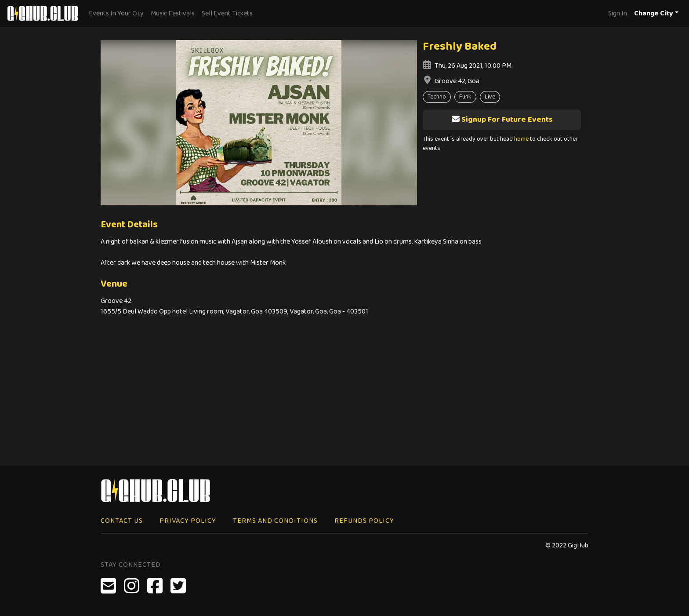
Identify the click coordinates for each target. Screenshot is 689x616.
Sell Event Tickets (227, 13)
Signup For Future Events (502, 120)
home (521, 139)
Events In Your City (116, 13)
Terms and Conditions (275, 521)
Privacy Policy (188, 521)
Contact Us (122, 521)
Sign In (618, 13)
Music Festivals (173, 13)
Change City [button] (654, 13)
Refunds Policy (364, 521)
